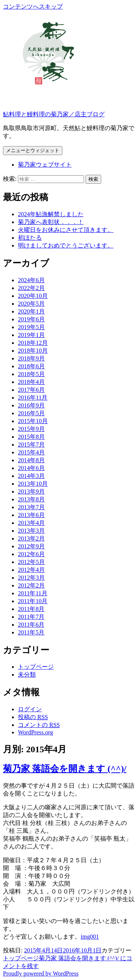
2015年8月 (31, 437)
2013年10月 (33, 484)
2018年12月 (33, 343)
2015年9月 (31, 429)
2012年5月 (31, 562)
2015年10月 (33, 421)
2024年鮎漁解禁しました (51, 214)
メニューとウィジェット (33, 150)
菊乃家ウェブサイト (45, 165)
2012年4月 (31, 570)
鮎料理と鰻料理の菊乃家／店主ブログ (54, 114)
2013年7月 (31, 507)
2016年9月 (31, 405)
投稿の (33, 717)
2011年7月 (31, 617)
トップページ (36, 667)
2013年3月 (31, 531)
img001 (90, 937)
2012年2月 (31, 585)
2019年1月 (31, 335)
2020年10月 (33, 296)
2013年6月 (31, 515)
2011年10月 (33, 601)
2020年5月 (31, 304)
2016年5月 (31, 413)
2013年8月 (31, 499)
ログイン (30, 709)
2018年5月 (31, 374)
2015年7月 (31, 445)
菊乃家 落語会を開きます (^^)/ (65, 769)
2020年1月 (31, 311)
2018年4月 (31, 382)
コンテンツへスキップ (33, 7)
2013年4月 (31, 523)
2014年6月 (31, 468)
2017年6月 (31, 390)
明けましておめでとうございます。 (66, 245)
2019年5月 (31, 327)
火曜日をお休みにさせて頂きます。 (66, 230)
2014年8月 (31, 460)
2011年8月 (31, 609)
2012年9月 (31, 546)
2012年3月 (31, 578)
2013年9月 (31, 491)
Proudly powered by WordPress (41, 973)
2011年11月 (33, 593)
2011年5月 (31, 632)
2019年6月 (31, 319)
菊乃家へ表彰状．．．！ (51, 222)
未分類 (27, 675)
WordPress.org (35, 732)
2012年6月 (31, 554)
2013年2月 (31, 538)
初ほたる (30, 238)
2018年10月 (33, 351)
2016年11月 (33, 398)
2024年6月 (31, 280)
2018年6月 (31, 366)
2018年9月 (31, 358)
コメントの (39, 725)
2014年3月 (31, 476)
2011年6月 (31, 625)
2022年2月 (31, 288)
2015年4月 (31, 452)
